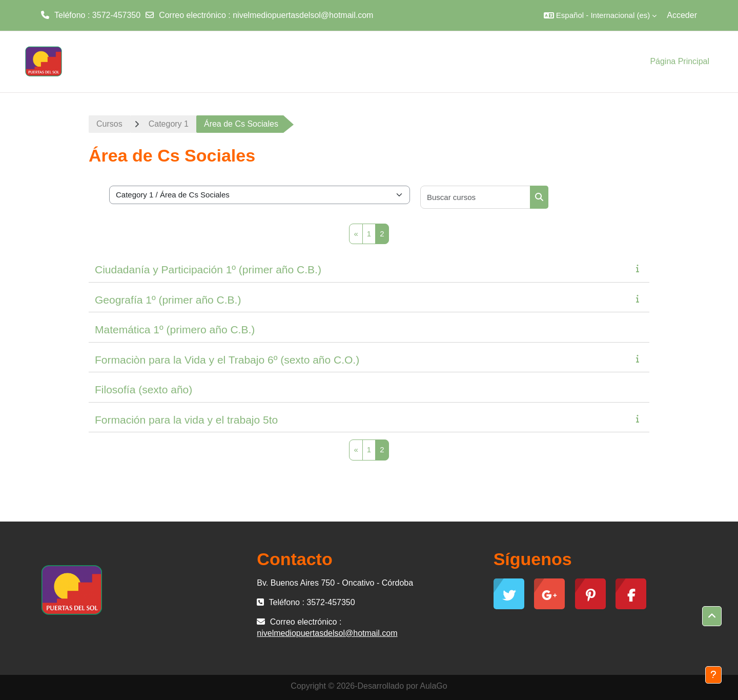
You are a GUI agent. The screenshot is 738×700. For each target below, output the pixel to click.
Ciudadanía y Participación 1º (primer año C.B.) (208, 269)
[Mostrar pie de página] (713, 675)
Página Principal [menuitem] (680, 61)
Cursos (109, 124)
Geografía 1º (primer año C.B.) (168, 300)
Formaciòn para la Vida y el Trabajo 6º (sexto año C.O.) (227, 360)
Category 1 (169, 124)
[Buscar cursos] (476, 197)
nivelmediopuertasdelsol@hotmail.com (303, 15)
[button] (600, 15)
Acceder (682, 15)
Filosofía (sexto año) (143, 389)
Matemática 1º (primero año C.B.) (175, 329)
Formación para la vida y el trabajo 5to (186, 420)
